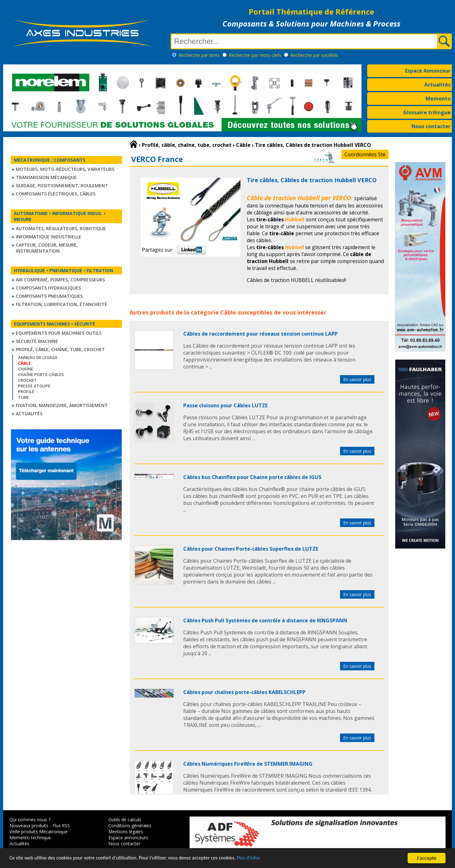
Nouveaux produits (29, 826)
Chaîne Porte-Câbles (41, 374)
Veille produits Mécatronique (39, 832)
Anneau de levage (38, 357)
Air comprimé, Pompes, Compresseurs (60, 280)
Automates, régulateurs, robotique (61, 228)
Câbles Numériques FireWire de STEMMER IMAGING (248, 764)
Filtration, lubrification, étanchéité (61, 304)
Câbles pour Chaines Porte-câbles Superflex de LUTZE (251, 549)
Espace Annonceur (428, 71)
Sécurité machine (37, 341)
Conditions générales (130, 826)
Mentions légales (126, 832)
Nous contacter (431, 126)
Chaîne (26, 369)
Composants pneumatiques (49, 296)
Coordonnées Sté (365, 154)
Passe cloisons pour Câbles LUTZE (225, 405)
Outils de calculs (125, 820)
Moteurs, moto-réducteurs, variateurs (65, 169)
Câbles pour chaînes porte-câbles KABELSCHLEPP (244, 692)
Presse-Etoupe (34, 386)
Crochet (27, 380)
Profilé (26, 392)
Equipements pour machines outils (59, 333)
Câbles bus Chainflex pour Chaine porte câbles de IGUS (252, 477)
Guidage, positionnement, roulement (62, 186)
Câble (228, 312)
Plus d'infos (261, 859)
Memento (438, 99)
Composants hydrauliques (48, 288)
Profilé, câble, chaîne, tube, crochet (60, 349)
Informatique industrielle (49, 237)
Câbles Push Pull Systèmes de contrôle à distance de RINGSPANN (265, 620)
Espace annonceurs (128, 838)
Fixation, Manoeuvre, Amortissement (62, 405)
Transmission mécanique (46, 177)
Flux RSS (61, 826)
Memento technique (30, 838)
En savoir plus (357, 379)
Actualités (437, 85)
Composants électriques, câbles (56, 194)
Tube (23, 397)
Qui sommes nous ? (30, 820)
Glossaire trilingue (427, 112)
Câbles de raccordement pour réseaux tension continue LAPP (261, 334)
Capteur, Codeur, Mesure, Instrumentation (47, 248)
